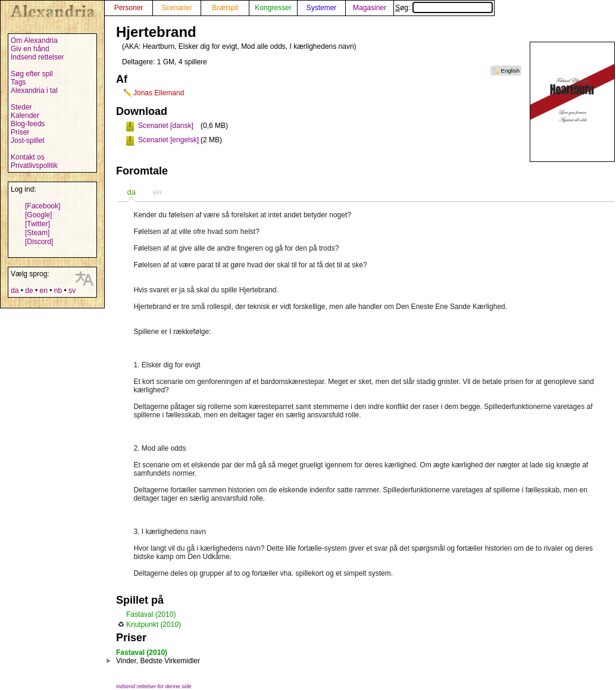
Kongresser (273, 8)
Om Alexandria (34, 40)
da (15, 291)
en (43, 291)
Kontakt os (28, 157)
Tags (18, 82)
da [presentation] (131, 192)
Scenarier (176, 8)
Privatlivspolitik (34, 166)
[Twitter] (37, 224)
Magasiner (370, 8)
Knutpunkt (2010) (154, 625)
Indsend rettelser (37, 57)
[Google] (38, 215)
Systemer (322, 8)
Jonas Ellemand (159, 93)
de (29, 291)
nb (58, 291)
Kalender (25, 115)
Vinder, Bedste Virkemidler (158, 661)
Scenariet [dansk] (166, 126)
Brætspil (225, 8)
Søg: (444, 8)
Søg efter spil (32, 74)
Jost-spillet (28, 141)
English (510, 71)
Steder (21, 107)
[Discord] (39, 242)
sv (72, 291)
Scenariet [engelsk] (168, 140)
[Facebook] (43, 206)
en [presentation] (157, 192)
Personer (129, 8)
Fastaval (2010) (151, 614)
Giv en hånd (30, 49)
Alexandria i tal (34, 90)
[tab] (131, 192)
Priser (20, 132)
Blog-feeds (28, 124)
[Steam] (37, 233)
